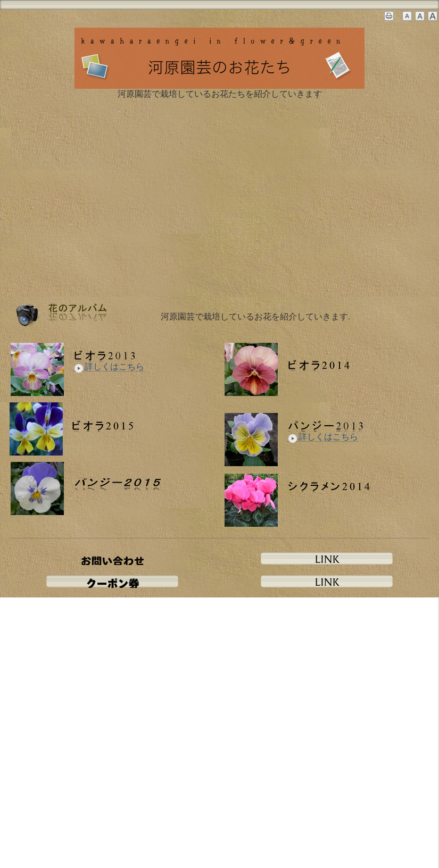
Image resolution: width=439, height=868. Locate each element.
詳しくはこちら (109, 367)
